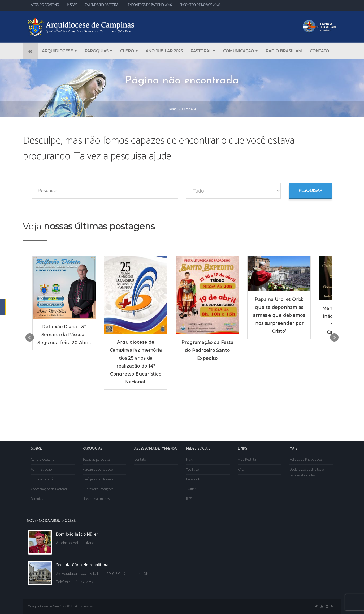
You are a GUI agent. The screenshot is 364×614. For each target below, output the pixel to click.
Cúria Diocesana (43, 460)
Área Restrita (247, 460)
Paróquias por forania (98, 479)
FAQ (241, 470)
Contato (140, 460)
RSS (189, 499)
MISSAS (72, 5)
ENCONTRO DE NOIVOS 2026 (200, 5)
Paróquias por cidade (98, 470)
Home (172, 109)
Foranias (37, 499)
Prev (30, 338)
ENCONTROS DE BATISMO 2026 (150, 5)
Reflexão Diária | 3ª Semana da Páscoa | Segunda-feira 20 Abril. (64, 335)
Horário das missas (96, 499)
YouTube (192, 470)
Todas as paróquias (96, 460)
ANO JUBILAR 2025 (164, 51)
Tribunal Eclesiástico (45, 479)
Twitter (191, 489)
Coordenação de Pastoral (49, 489)
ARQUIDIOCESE (59, 51)
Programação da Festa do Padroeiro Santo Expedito (207, 350)
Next (334, 338)
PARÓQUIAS (98, 51)
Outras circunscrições (98, 489)
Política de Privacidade (306, 460)
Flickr (190, 460)
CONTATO (319, 51)
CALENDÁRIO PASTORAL (102, 5)
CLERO (129, 51)
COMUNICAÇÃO (240, 51)
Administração (41, 470)
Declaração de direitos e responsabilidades (307, 473)
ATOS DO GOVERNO (45, 5)
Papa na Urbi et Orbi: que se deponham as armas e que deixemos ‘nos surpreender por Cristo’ (279, 315)
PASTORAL (203, 51)
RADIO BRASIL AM (284, 51)
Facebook (193, 479)
